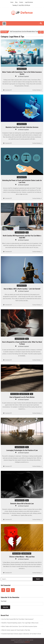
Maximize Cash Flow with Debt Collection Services (22, 127)
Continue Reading (36, 90)
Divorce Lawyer (15, 394)
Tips (27, 339)
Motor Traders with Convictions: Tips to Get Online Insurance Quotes (22, 73)
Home (12, 2)
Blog (16, 2)
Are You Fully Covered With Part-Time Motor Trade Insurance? (18, 619)
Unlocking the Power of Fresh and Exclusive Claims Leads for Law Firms (22, 181)
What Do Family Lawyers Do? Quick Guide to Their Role (16, 630)
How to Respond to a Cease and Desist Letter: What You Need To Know (22, 343)
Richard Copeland (24, 76)
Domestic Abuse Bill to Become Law (22, 504)
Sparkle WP (27, 642)
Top (27, 232)
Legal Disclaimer (29, 2)
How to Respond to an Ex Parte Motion (22, 397)
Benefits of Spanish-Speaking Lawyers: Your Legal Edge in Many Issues (20, 623)
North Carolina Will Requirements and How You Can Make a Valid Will (22, 237)
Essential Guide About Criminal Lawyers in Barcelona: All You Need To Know (22, 634)
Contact (21, 2)
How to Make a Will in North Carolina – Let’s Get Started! (22, 289)
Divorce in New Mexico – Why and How (22, 557)
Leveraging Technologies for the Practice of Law (22, 450)
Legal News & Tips (22, 69)
